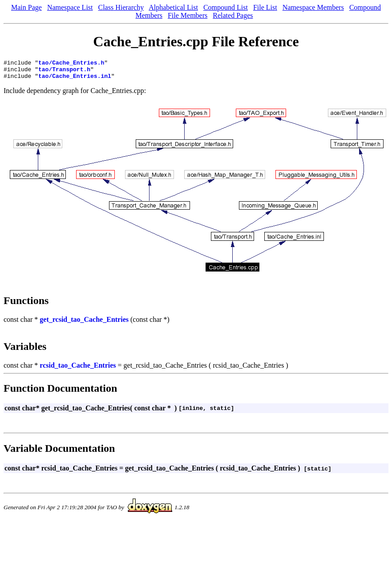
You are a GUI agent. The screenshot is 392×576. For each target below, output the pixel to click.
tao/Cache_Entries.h (71, 64)
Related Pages (233, 15)
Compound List (226, 7)
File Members (188, 15)
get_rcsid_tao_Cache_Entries (84, 323)
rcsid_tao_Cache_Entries (78, 369)
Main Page (26, 7)
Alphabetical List (173, 7)
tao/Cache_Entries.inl (75, 80)
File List (265, 7)
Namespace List (70, 7)
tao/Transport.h (64, 72)
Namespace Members (313, 7)
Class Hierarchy (121, 7)
